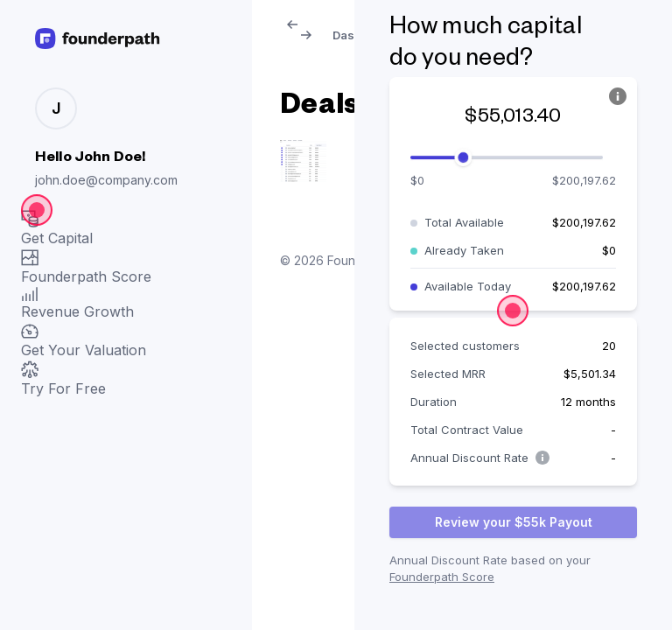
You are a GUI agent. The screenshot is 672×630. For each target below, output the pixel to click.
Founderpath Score (442, 577)
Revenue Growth (77, 304)
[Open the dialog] (37, 210)
